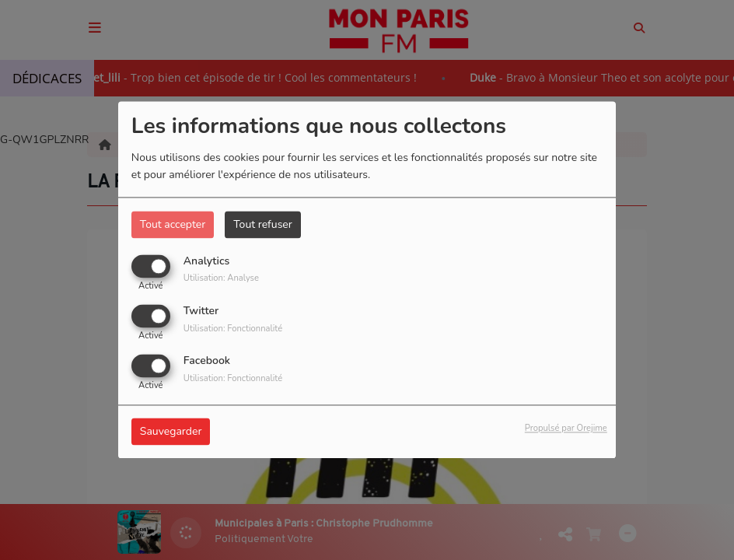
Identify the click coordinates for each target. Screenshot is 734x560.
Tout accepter (173, 224)
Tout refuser (263, 224)
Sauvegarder (171, 432)
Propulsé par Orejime (566, 429)
